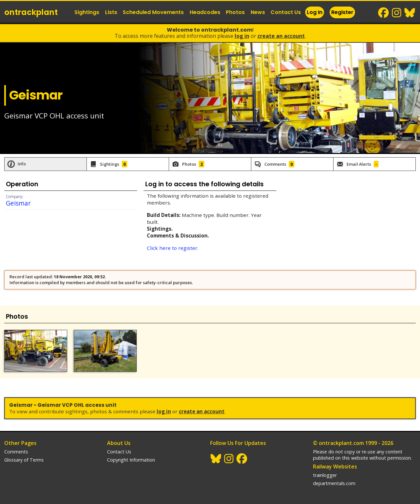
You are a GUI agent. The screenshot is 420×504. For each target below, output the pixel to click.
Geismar (18, 203)
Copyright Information (131, 460)
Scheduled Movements (153, 12)
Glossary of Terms (24, 460)
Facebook (384, 13)
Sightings (87, 12)
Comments (16, 452)
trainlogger (325, 475)
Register (342, 12)
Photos (235, 12)
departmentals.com (334, 483)
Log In (315, 12)
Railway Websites (335, 466)
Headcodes (205, 12)
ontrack (31, 12)
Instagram (397, 13)
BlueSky (410, 13)
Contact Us (286, 12)
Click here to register (172, 248)
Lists (111, 12)
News (258, 12)
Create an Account (281, 36)
